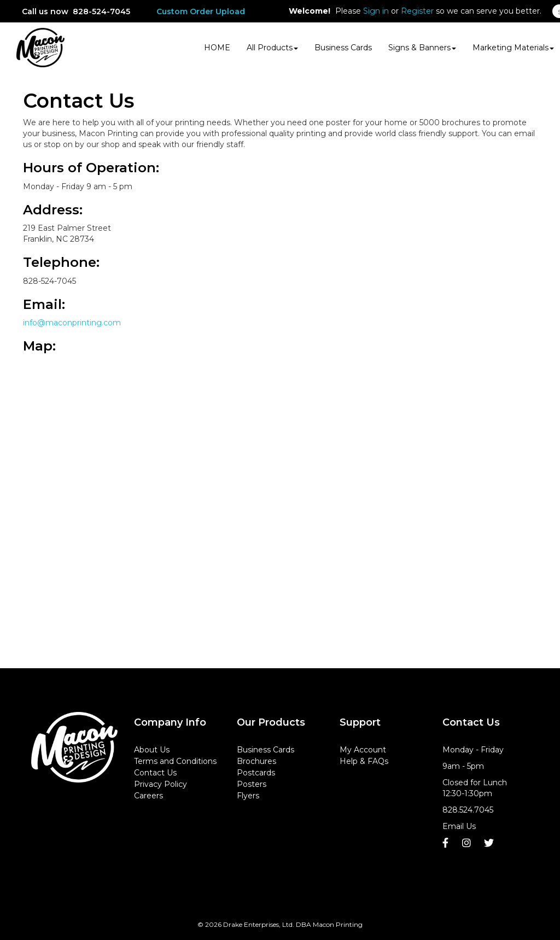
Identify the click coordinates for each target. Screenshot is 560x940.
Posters (252, 784)
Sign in (376, 11)
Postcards (256, 773)
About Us (152, 750)
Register (417, 11)
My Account (363, 750)
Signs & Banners (422, 48)
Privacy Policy (161, 784)
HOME (217, 48)
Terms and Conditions (175, 761)
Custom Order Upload (201, 11)
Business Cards (343, 48)
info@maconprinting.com (72, 323)
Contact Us (155, 773)
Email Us (459, 826)
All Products (272, 48)
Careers (148, 796)
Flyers (248, 796)
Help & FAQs (364, 761)
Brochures (256, 761)
